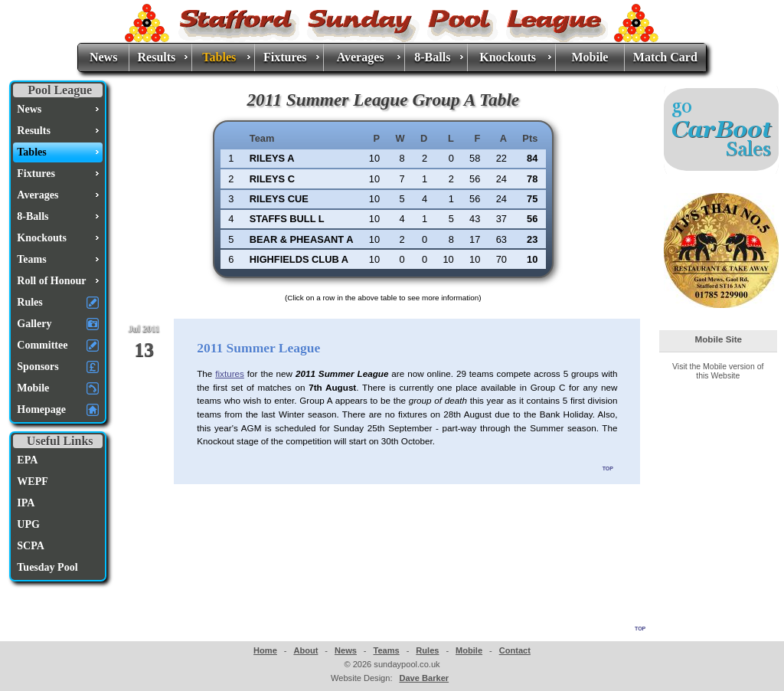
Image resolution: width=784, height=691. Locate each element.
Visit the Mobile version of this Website (718, 371)
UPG (28, 524)
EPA (27, 460)
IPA (26, 503)
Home (265, 650)
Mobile (590, 57)
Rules (427, 650)
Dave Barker (424, 678)
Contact (515, 650)
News (103, 57)
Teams (386, 650)
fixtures (230, 373)
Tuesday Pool (47, 567)
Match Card (665, 57)
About (305, 650)
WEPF (32, 481)
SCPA (31, 546)
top (608, 467)
